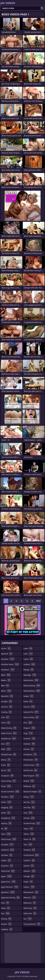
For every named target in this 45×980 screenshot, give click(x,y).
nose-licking (31, 717)
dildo (6, 749)
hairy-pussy (9, 839)
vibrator (30, 871)
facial (6, 786)
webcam (30, 897)
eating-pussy (9, 754)
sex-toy (29, 802)
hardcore (8, 850)
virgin (28, 882)
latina (28, 659)
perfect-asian (31, 765)
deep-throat (9, 733)
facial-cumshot (10, 791)
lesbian (29, 664)
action (6, 648)
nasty (28, 701)
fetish (6, 802)
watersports (31, 892)
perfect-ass (30, 770)
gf (4, 829)
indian (6, 860)
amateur (8, 659)
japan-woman (10, 887)
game (6, 813)
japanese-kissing (10, 897)
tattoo (29, 834)
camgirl (7, 701)
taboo (28, 829)
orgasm (30, 728)
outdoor (29, 744)
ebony (6, 760)
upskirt (29, 866)
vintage (29, 876)
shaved (29, 818)
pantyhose (30, 754)
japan (7, 876)
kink (5, 903)
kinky (6, 908)
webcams (30, 903)
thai (28, 844)
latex (28, 648)
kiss (5, 913)
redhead (30, 786)
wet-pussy (30, 908)
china (6, 723)
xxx (28, 919)
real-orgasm (31, 776)
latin (28, 654)
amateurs (8, 670)
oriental (30, 738)
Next (38, 601)
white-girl (30, 913)
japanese (8, 892)
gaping (6, 823)
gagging (7, 807)
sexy (28, 813)
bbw (5, 685)
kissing (6, 919)
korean (6, 924)
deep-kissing (9, 728)
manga (29, 670)
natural (29, 707)
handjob (7, 844)
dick (6, 744)
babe (6, 675)
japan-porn (8, 882)
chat (5, 717)
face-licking (9, 781)
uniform (29, 860)
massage (30, 675)
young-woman (32, 924)
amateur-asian (10, 664)
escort (6, 770)
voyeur (29, 887)
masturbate (31, 680)
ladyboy (7, 929)
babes (6, 680)
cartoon (7, 707)
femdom (7, 797)
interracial (8, 871)
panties (29, 749)
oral (28, 723)
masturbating (32, 685)
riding (29, 797)
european (7, 776)
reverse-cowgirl (33, 791)
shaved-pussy (32, 823)
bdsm (6, 691)
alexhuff (7, 654)
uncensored (31, 855)
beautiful (7, 696)
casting (6, 712)
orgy (28, 733)
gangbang (8, 818)
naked (28, 696)
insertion (7, 866)
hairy (6, 834)
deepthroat (9, 738)
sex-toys (29, 807)
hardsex (7, 855)
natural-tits (31, 712)
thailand (29, 850)
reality (29, 781)
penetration (31, 760)
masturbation (32, 691)
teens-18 (30, 839)
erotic (6, 765)
